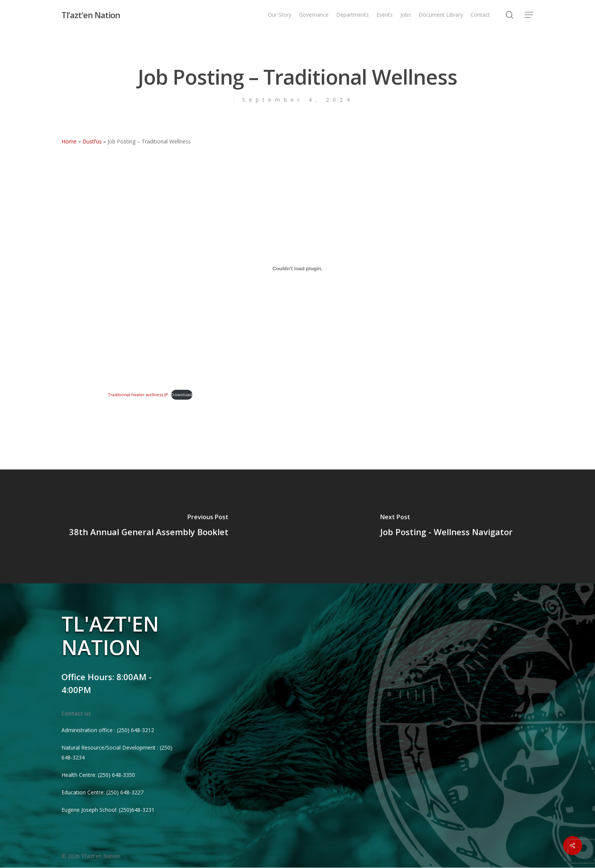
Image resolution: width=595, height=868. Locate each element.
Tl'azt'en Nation (91, 15)
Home (69, 141)
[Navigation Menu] (529, 15)
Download (182, 395)
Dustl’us (92, 141)
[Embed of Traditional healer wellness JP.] (297, 268)
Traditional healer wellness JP (138, 395)
